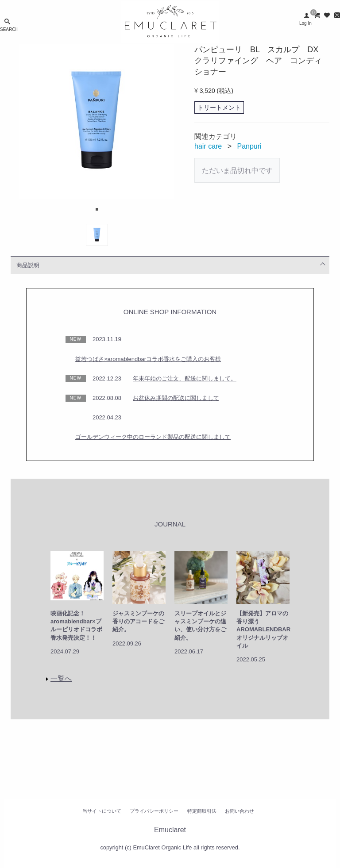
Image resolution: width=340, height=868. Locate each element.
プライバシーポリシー (154, 811)
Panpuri (249, 146)
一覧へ (61, 678)
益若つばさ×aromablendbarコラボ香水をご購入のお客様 (148, 359)
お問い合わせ (240, 811)
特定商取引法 (202, 811)
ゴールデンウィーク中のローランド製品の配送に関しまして (153, 437)
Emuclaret (170, 830)
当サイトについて (102, 811)
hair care (208, 146)
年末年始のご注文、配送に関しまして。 (185, 378)
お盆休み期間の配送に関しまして (176, 398)
